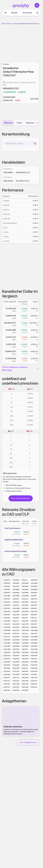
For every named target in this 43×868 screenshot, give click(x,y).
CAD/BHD (34, 586)
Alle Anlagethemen (28, 742)
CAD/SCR (16, 668)
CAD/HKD (16, 615)
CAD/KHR (16, 624)
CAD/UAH (25, 684)
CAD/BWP (25, 593)
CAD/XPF (16, 599)
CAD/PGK (34, 656)
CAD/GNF (16, 611)
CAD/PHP (25, 659)
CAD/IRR (16, 618)
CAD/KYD (7, 624)
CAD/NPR (34, 646)
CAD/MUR (34, 640)
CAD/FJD (7, 608)
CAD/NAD (25, 646)
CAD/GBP (7, 596)
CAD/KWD (25, 630)
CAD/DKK (16, 602)
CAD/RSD (7, 668)
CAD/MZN (16, 643)
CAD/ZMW (34, 630)
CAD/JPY (16, 621)
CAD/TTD (7, 681)
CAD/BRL (34, 593)
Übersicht (8, 123)
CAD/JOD (34, 621)
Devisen (16, 24)
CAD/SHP (25, 671)
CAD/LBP (34, 634)
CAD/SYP (7, 678)
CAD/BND (16, 596)
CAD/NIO (25, 649)
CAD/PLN (34, 659)
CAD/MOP (16, 637)
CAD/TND (25, 681)
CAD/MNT (7, 646)
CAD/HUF (34, 684)
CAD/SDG (7, 674)
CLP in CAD (34, 99)
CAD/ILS (34, 618)
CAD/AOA (7, 583)
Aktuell (14, 13)
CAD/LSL (25, 634)
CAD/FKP (34, 605)
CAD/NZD (16, 649)
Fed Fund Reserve (12, 528)
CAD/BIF (34, 596)
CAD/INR (25, 615)
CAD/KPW (16, 652)
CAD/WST (7, 665)
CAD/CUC (16, 630)
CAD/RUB (25, 662)
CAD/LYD (7, 637)
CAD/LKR (16, 671)
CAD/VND (16, 690)
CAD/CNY (34, 599)
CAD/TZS (16, 678)
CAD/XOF (7, 599)
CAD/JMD (7, 621)
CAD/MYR (7, 640)
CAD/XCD (7, 656)
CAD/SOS (7, 671)
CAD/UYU (7, 687)
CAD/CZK (16, 681)
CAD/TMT (7, 684)
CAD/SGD (34, 668)
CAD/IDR (34, 615)
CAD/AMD (25, 583)
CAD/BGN (25, 596)
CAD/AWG (34, 583)
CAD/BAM (7, 630)
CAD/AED (25, 602)
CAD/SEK (25, 665)
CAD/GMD (16, 608)
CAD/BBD (16, 589)
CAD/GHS (25, 608)
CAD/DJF (34, 602)
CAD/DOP (7, 605)
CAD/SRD (25, 674)
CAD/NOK (25, 652)
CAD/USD (25, 687)
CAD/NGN (34, 649)
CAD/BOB (16, 593)
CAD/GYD (25, 611)
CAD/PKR (16, 656)
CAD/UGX (16, 684)
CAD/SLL (25, 668)
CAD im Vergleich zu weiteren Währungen (20, 369)
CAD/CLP (25, 599)
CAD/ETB (7, 586)
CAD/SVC (16, 605)
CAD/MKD (7, 643)
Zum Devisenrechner (21, 498)
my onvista (27, 13)
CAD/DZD (34, 580)
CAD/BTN (7, 593)
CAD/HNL (7, 615)
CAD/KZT (34, 624)
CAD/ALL (25, 580)
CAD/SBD (34, 662)
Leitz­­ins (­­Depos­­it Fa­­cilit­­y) (15, 551)
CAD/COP (25, 627)
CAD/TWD (7, 649)
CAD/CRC (7, 602)
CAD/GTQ (7, 611)
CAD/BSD (25, 586)
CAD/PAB (25, 656)
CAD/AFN (7, 580)
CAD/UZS (16, 687)
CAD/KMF (34, 627)
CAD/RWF (7, 662)
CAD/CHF (34, 665)
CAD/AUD (16, 586)
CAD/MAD (25, 640)
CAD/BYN (25, 690)
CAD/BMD (34, 589)
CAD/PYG (7, 659)
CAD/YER (25, 621)
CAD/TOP (34, 678)
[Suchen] (35, 144)
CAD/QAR (7, 627)
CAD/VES (7, 690)
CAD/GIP (34, 608)
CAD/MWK (34, 637)
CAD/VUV (34, 687)
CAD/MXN (25, 643)
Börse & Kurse (7, 24)
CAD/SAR (16, 665)
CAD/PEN (16, 659)
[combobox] (21, 144)
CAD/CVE (25, 624)
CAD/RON (16, 662)
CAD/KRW (16, 674)
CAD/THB (25, 678)
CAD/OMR (34, 652)
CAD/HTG (34, 611)
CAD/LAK (16, 634)
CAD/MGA (25, 637)
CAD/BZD (25, 589)
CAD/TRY (34, 681)
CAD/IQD (7, 618)
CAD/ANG (7, 652)
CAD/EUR (25, 605)
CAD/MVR (16, 640)
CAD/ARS (16, 583)
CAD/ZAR (34, 671)
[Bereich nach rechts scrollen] (37, 123)
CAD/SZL (34, 674)
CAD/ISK (25, 618)
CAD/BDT (7, 589)
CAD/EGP (16, 580)
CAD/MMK (16, 646)
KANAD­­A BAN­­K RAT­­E (14, 540)
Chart (19, 123)
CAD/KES (16, 627)
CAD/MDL (34, 643)
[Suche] (38, 13)
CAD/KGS (7, 634)
